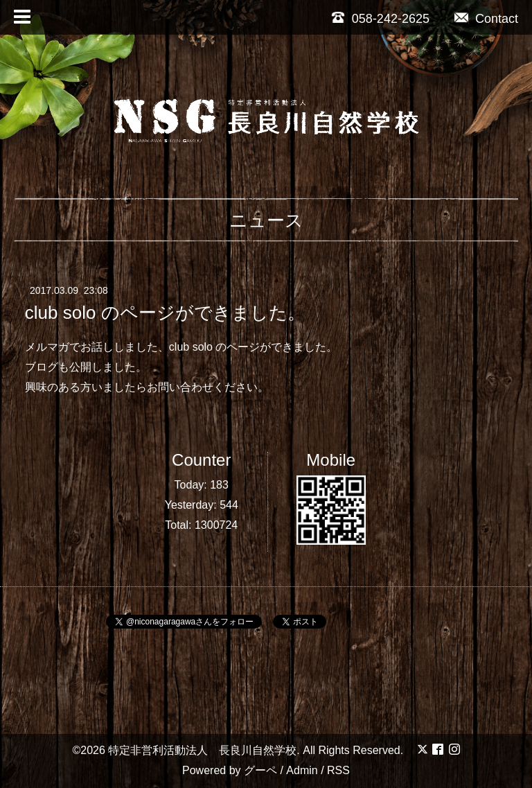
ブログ (42, 367)
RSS (338, 770)
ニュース (266, 220)
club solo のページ (215, 347)
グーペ (260, 770)
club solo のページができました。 (165, 313)
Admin (302, 770)
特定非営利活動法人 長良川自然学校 (202, 750)
